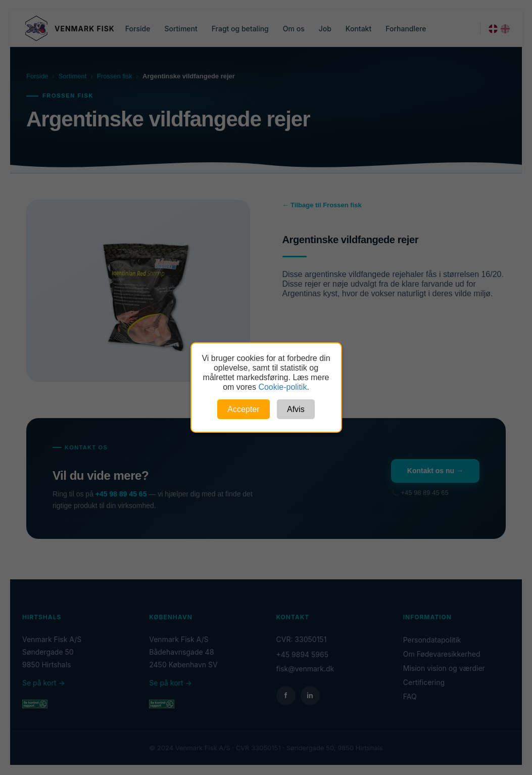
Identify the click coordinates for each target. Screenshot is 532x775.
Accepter (243, 409)
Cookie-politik (282, 387)
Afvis (296, 409)
